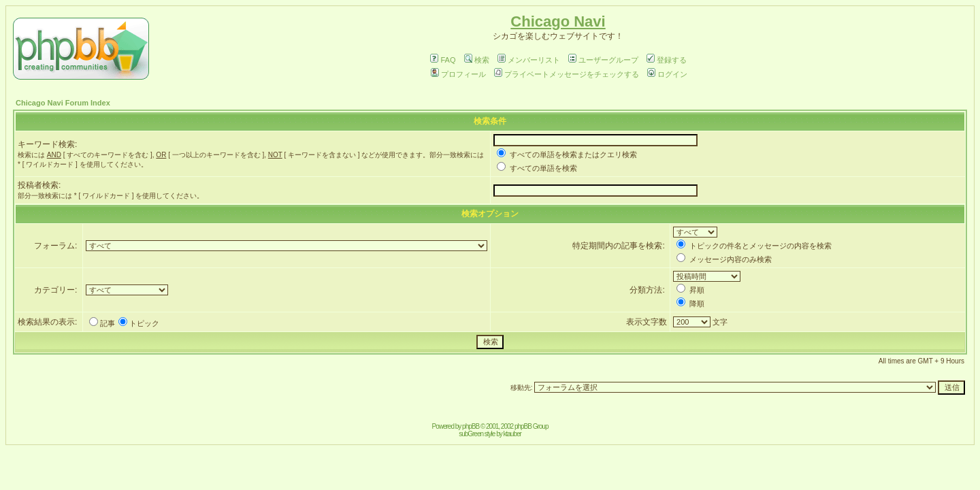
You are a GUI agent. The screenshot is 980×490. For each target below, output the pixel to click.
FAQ (443, 60)
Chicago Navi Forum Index (63, 103)
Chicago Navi (558, 21)
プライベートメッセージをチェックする (567, 74)
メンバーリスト (529, 60)
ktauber (512, 434)
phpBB (471, 426)
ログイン (667, 74)
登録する (667, 60)
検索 (477, 60)
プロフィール (458, 74)
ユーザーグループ (603, 60)
